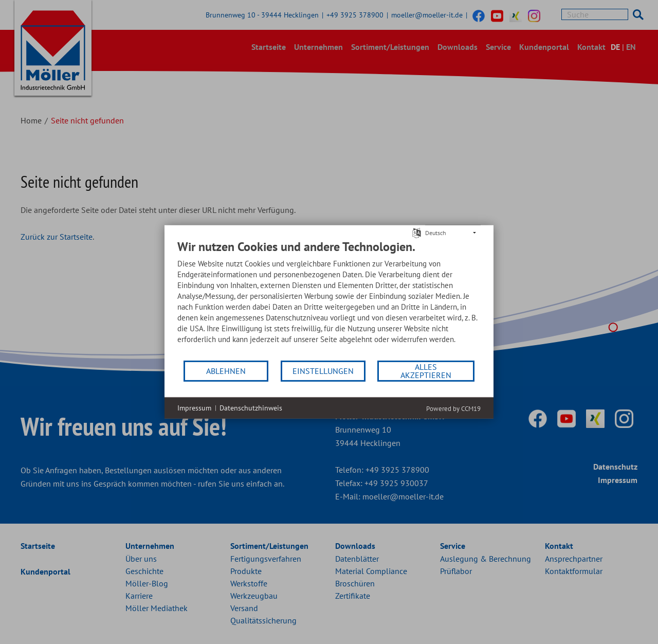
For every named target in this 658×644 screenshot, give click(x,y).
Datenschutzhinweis (251, 408)
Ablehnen (226, 371)
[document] (329, 299)
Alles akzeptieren (426, 371)
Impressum (194, 408)
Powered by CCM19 (453, 409)
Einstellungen (323, 371)
